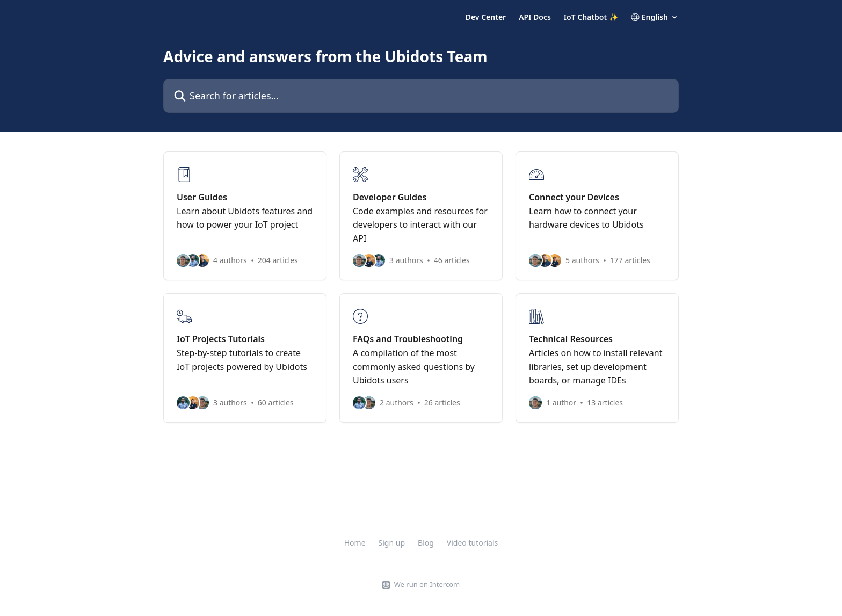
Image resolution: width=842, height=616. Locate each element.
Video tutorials (472, 543)
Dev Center (486, 17)
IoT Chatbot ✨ (591, 17)
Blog (426, 543)
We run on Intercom (427, 584)
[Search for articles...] (421, 96)
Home (355, 543)
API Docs (535, 17)
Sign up (392, 543)
